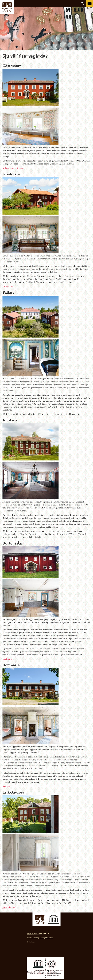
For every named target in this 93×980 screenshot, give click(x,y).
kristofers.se (8, 286)
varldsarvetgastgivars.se (13, 168)
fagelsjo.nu (7, 659)
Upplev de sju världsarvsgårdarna (38, 933)
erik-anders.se (9, 907)
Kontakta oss (31, 942)
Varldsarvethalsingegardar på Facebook (40, 938)
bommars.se (8, 786)
